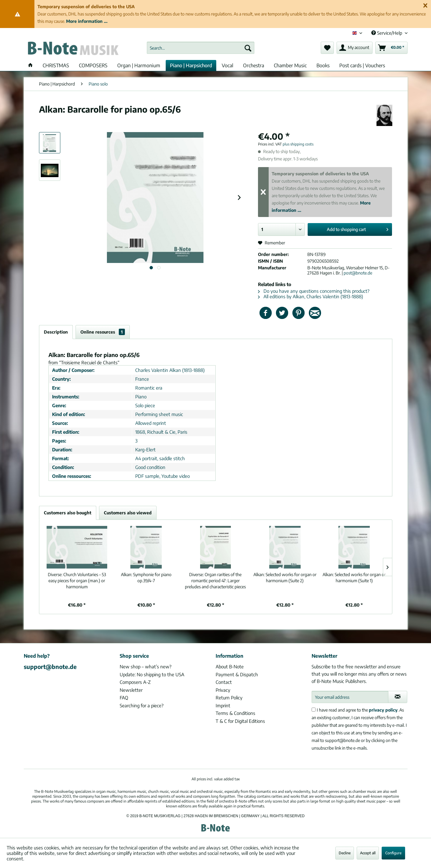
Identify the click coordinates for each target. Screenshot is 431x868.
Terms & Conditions (235, 713)
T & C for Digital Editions (240, 721)
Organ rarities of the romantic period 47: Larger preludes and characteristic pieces (215, 581)
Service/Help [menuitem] (387, 33)
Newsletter (131, 690)
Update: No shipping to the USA (152, 674)
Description (56, 332)
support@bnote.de (50, 667)
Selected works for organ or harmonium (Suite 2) (285, 577)
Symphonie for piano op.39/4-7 (146, 577)
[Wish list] (327, 48)
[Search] (248, 48)
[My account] (355, 48)
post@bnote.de (358, 273)
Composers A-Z (135, 682)
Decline (345, 853)
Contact (224, 682)
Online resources (103, 332)
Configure (393, 853)
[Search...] (201, 48)
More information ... (87, 21)
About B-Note (230, 667)
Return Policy (229, 698)
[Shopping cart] (391, 48)
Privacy (223, 690)
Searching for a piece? (142, 705)
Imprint (223, 705)
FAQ (124, 698)
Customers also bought (68, 513)
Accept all (368, 853)
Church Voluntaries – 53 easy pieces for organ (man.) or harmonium (77, 581)
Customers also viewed (128, 513)
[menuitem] (201, 48)
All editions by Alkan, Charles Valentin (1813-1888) (311, 296)
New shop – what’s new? (146, 667)
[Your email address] (350, 697)
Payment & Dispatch (237, 674)
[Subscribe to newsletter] (398, 697)
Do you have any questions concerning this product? (314, 291)
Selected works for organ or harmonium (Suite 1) (354, 577)
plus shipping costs (298, 144)
